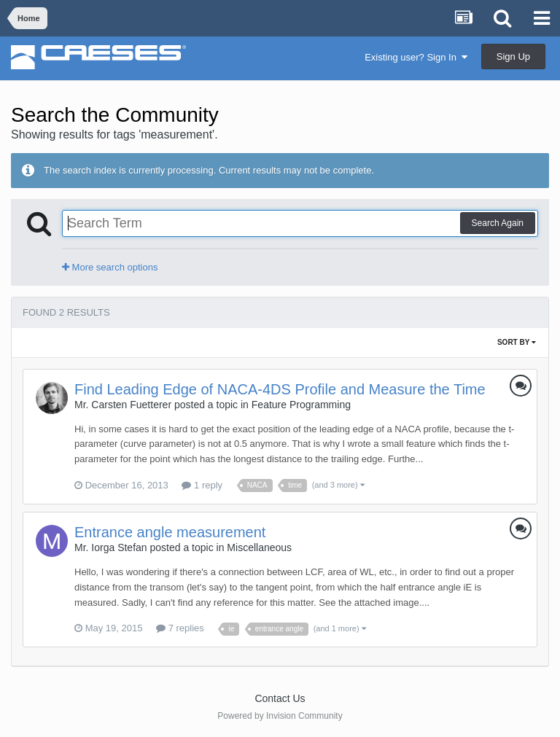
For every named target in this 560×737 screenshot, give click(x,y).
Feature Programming (301, 405)
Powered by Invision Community (280, 716)
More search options (110, 267)
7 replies (180, 628)
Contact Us (280, 698)
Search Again (498, 223)
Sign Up (513, 56)
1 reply (202, 485)
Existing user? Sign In (416, 57)
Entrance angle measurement (170, 532)
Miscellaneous (259, 547)
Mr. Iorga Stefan (111, 547)
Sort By (517, 342)
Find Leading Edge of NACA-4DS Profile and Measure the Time (280, 389)
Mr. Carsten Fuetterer (123, 405)
